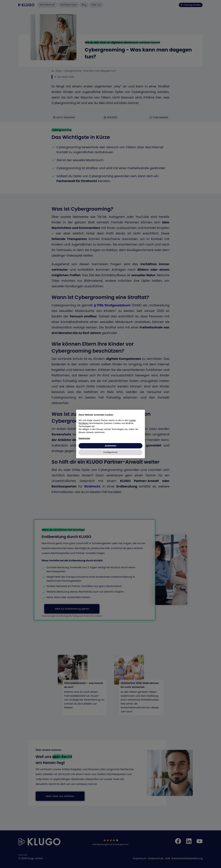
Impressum (84, 438)
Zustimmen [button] (111, 446)
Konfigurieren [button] (110, 452)
